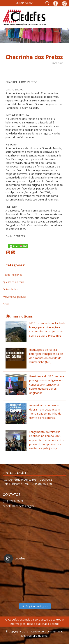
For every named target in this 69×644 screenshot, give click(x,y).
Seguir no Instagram (35, 606)
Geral (6, 304)
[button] (48, 3)
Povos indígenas (13, 275)
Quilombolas (10, 289)
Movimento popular (15, 297)
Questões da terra (14, 282)
